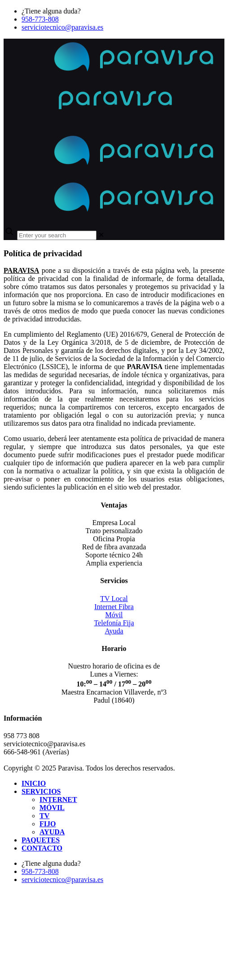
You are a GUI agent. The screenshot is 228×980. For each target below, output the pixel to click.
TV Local (114, 599)
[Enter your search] (57, 235)
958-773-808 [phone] (40, 19)
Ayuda (114, 631)
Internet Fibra (114, 607)
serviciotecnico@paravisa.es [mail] (62, 27)
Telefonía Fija (114, 623)
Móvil (114, 615)
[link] (101, 235)
